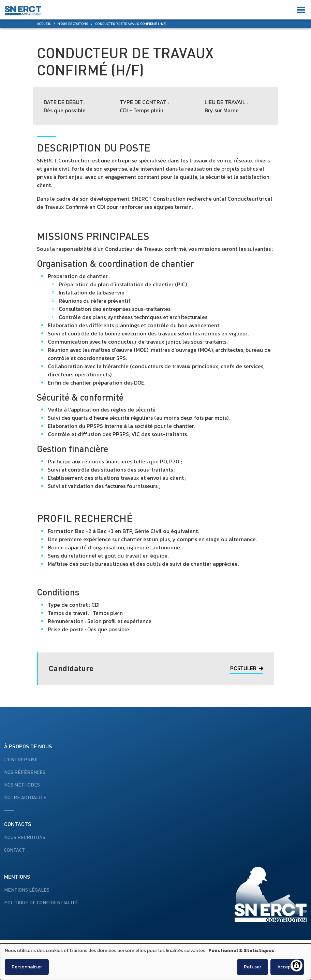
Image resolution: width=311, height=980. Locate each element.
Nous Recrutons (73, 24)
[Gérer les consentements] (297, 965)
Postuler (247, 668)
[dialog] (155, 962)
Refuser (253, 967)
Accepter (287, 967)
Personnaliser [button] (27, 967)
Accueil (44, 24)
